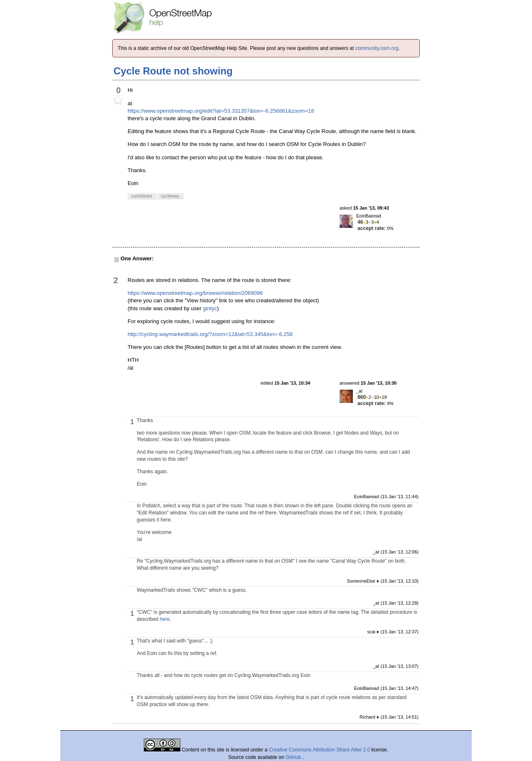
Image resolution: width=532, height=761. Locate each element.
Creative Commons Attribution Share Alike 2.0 (319, 750)
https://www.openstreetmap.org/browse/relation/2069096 (195, 293)
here (165, 619)
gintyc (210, 308)
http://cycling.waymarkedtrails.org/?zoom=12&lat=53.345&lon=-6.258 (210, 334)
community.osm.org (377, 48)
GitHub (294, 757)
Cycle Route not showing (173, 71)
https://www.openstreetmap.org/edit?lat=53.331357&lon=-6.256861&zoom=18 (221, 111)
